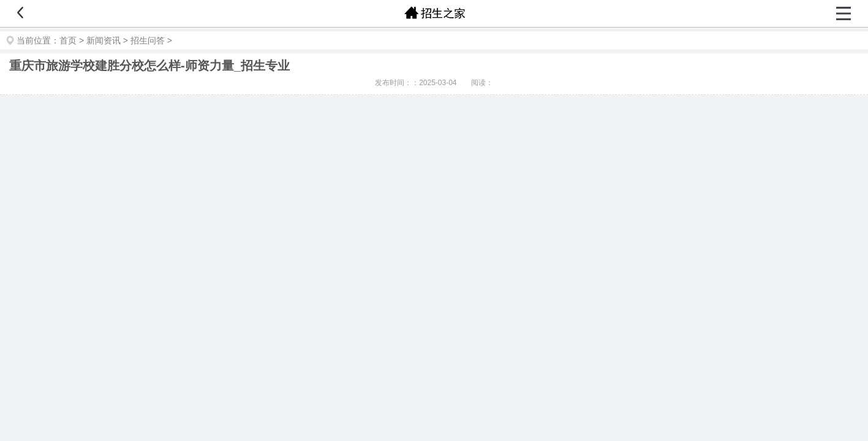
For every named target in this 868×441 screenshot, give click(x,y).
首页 (68, 40)
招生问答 (148, 40)
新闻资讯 (104, 40)
